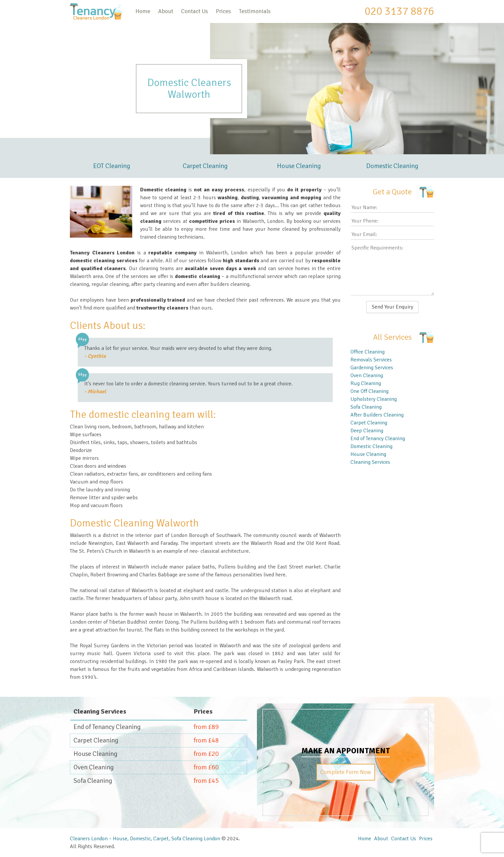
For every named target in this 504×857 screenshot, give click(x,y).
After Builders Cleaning (377, 415)
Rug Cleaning (366, 383)
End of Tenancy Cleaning (378, 439)
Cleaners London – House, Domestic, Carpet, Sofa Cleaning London (145, 839)
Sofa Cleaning (366, 407)
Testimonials (255, 11)
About (166, 11)
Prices (223, 11)
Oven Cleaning (367, 375)
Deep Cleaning (367, 431)
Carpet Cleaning (205, 166)
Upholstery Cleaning (374, 399)
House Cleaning (299, 166)
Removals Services (371, 360)
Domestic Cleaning (392, 166)
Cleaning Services (370, 462)
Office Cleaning (367, 352)
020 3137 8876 (399, 11)
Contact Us (195, 11)
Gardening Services (372, 368)
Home (143, 11)
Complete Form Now (346, 772)
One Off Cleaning (369, 391)
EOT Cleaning (112, 166)
